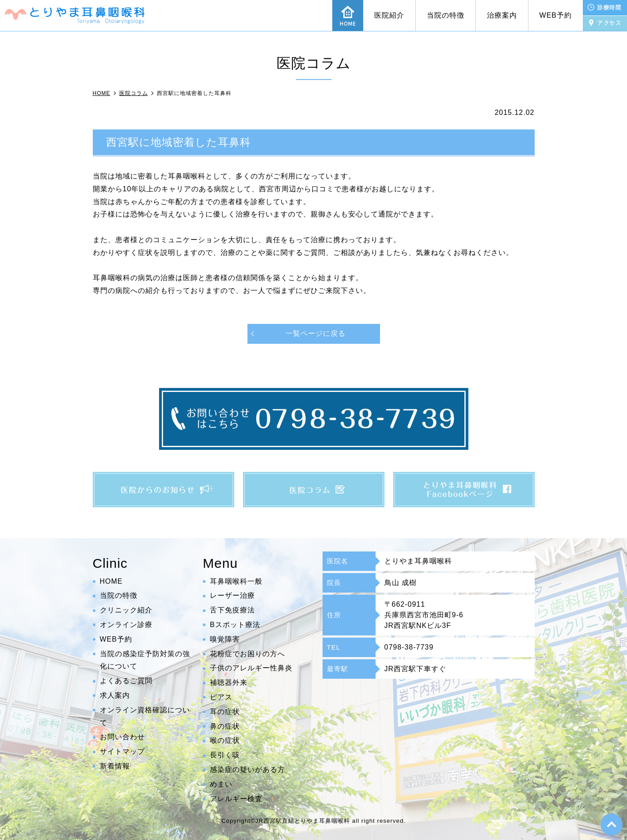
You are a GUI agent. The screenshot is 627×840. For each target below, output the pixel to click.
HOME (111, 581)
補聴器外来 (229, 682)
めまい (221, 784)
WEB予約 (556, 15)
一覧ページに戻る (315, 333)
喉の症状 (225, 741)
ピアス (221, 697)
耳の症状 (225, 712)
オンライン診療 (126, 625)
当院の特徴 (446, 15)
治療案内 (502, 15)
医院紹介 (389, 15)
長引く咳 (225, 755)
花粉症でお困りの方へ (247, 654)
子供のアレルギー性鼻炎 (251, 668)
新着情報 (115, 766)
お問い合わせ (122, 737)
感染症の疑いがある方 (247, 770)
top (612, 825)
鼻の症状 (225, 726)
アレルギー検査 (236, 799)
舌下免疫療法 (232, 610)
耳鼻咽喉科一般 (236, 581)
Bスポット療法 (235, 625)
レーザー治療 (232, 596)
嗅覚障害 (225, 639)
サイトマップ (122, 751)
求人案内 (115, 695)
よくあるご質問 (126, 681)
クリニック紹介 (126, 610)
